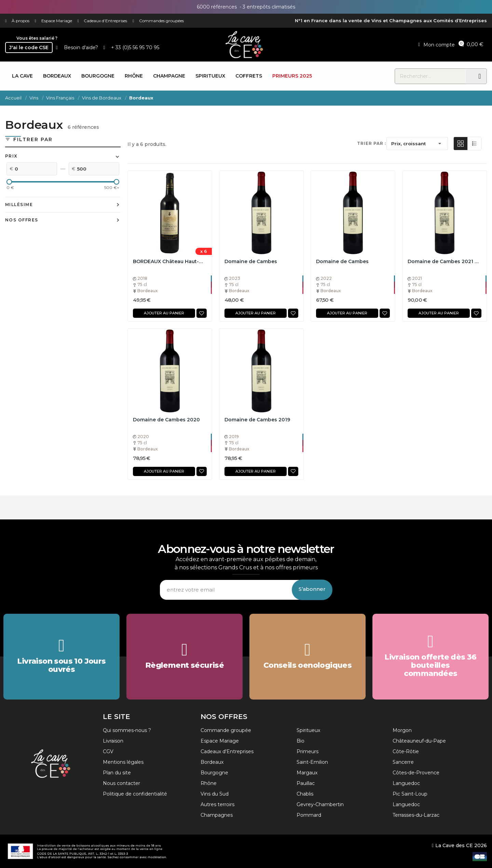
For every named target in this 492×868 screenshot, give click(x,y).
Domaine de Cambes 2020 (166, 420)
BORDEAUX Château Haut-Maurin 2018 (170, 261)
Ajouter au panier (164, 313)
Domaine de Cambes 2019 (257, 420)
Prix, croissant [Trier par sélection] (417, 144)
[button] (473, 44)
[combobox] (431, 76)
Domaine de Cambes (251, 261)
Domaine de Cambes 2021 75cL (445, 261)
